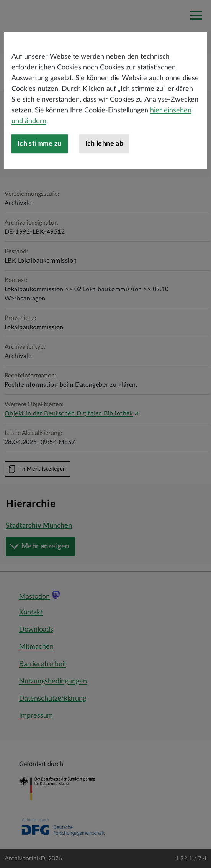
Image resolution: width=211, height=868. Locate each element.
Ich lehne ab (104, 159)
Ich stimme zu (40, 159)
